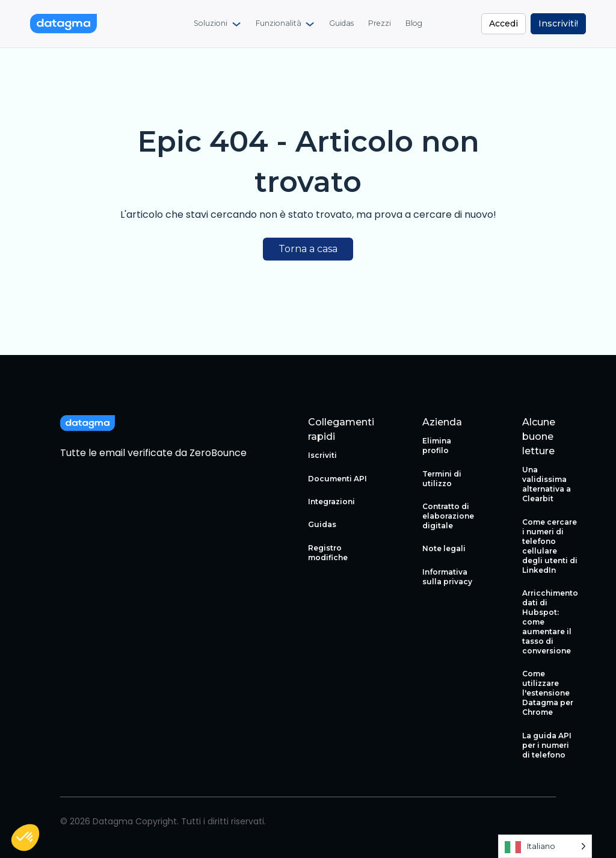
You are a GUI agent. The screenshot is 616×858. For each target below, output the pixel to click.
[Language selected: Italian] (545, 846)
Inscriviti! (558, 23)
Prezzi (379, 24)
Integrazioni (331, 502)
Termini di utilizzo (442, 479)
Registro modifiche (328, 553)
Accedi (504, 23)
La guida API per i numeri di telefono (547, 745)
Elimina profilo (437, 446)
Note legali (444, 548)
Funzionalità (278, 24)
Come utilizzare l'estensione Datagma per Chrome (548, 693)
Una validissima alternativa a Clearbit (547, 484)
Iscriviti (322, 455)
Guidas (341, 24)
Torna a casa (308, 249)
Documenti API (337, 479)
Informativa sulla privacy (447, 577)
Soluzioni (211, 24)
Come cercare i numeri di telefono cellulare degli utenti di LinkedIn (550, 546)
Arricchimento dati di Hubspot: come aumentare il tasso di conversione (550, 622)
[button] (25, 838)
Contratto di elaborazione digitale (448, 516)
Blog (412, 24)
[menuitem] (219, 24)
